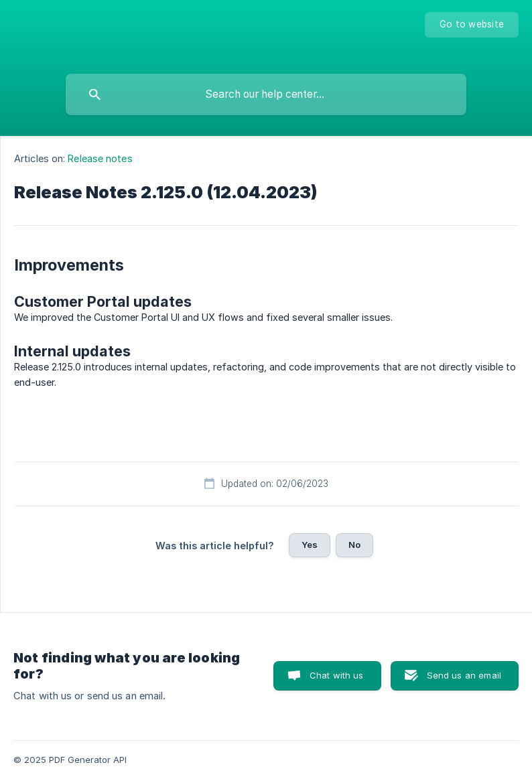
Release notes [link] (100, 158)
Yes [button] (310, 545)
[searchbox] (266, 94)
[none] (472, 25)
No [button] (354, 545)
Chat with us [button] (337, 675)
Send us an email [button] (464, 675)
